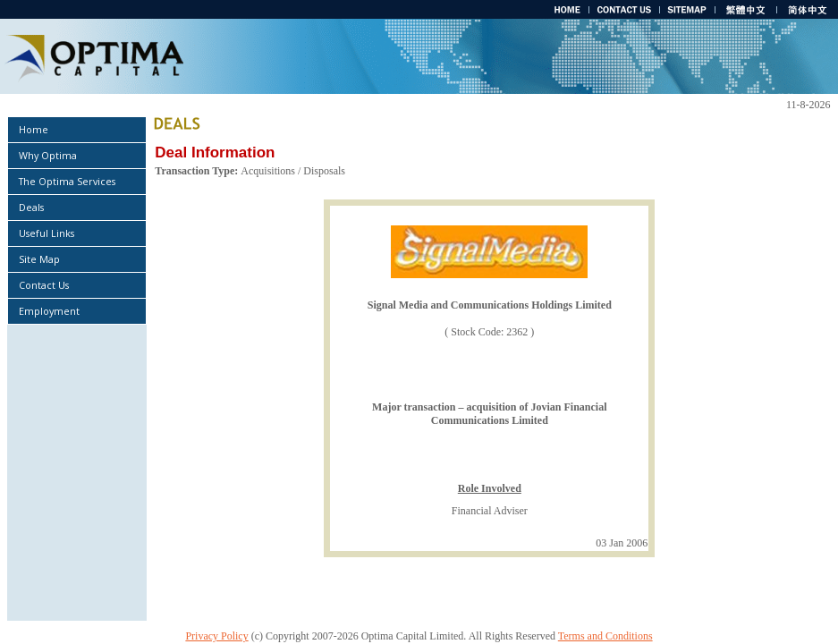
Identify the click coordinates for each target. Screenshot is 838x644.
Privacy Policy (216, 636)
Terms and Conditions (605, 636)
